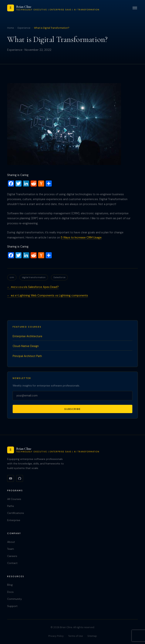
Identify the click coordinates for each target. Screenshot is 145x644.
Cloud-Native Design (26, 346)
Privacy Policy (56, 636)
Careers (12, 556)
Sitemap (92, 636)
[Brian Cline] (53, 8)
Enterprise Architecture (27, 336)
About (11, 542)
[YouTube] (11, 478)
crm (12, 277)
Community (15, 599)
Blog (10, 585)
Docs (10, 592)
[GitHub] (20, 478)
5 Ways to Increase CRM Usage (81, 238)
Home (11, 28)
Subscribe (72, 409)
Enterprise (14, 520)
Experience (24, 28)
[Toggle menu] (135, 8)
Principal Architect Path (27, 356)
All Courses (14, 499)
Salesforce (59, 277)
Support (12, 606)
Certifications (16, 513)
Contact (12, 563)
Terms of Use (76, 636)
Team (11, 549)
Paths (11, 506)
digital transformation (34, 277)
